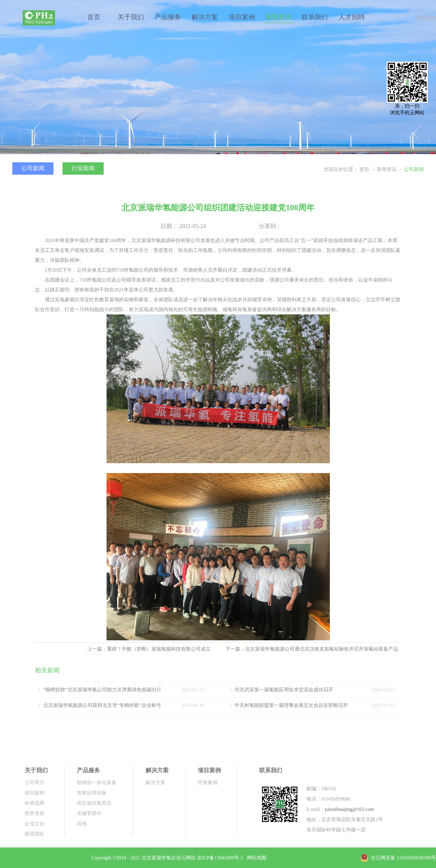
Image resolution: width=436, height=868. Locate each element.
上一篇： (149, 649)
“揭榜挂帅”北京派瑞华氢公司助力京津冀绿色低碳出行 (102, 690)
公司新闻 (414, 169)
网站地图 (255, 858)
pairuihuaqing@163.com (349, 809)
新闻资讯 (387, 169)
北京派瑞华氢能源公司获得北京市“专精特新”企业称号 (102, 705)
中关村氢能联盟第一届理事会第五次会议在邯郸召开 (291, 705)
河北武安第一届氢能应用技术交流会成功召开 (284, 690)
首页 (94, 17)
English (426, 17)
